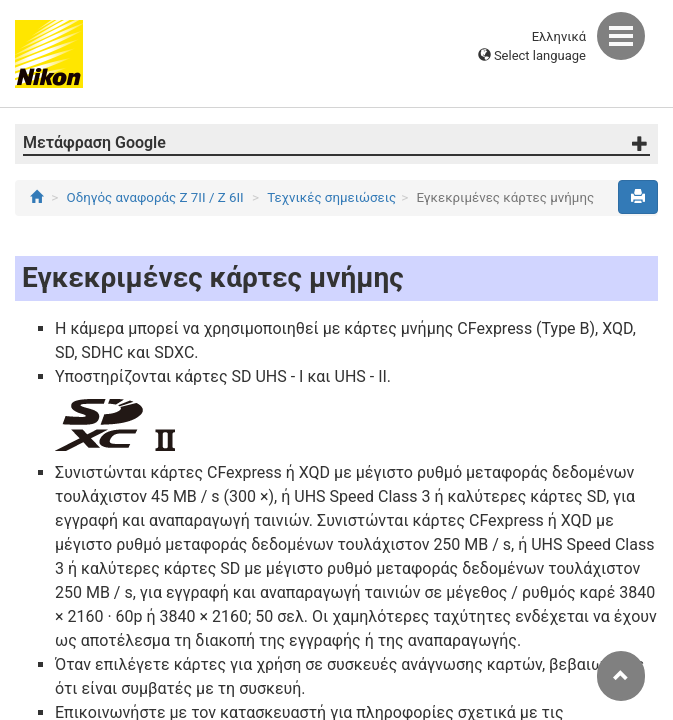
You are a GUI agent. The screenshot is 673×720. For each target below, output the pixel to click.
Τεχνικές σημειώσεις (331, 197)
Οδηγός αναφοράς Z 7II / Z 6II (155, 197)
